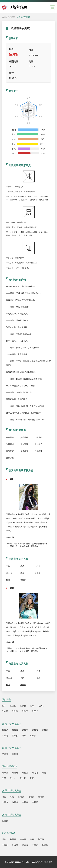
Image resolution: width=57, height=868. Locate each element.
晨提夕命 (10, 458)
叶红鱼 (37, 566)
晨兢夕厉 (38, 444)
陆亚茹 (13, 706)
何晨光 (31, 797)
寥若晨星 (24, 437)
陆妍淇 (15, 711)
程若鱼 (45, 845)
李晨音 (5, 802)
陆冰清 (41, 706)
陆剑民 (5, 711)
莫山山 (9, 573)
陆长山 (33, 778)
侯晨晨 (15, 730)
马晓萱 (25, 845)
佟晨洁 (5, 730)
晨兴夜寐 (10, 451)
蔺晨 (12, 797)
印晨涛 (5, 736)
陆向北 (35, 773)
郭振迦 (15, 754)
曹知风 (23, 580)
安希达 (35, 845)
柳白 (8, 580)
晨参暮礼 (38, 451)
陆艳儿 (25, 773)
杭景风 (13, 839)
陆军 (32, 706)
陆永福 (5, 773)
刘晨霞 (45, 730)
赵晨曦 (15, 802)
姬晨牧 (33, 736)
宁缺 (8, 566)
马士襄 (37, 573)
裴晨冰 (25, 802)
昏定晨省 (38, 437)
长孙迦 (5, 821)
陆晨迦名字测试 (23, 17)
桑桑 (22, 566)
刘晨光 (25, 730)
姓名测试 (11, 17)
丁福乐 (5, 845)
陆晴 (4, 778)
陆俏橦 (23, 706)
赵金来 (15, 845)
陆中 (4, 706)
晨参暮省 (24, 451)
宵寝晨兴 (10, 437)
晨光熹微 (24, 444)
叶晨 (4, 797)
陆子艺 (35, 711)
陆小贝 (23, 778)
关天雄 (41, 839)
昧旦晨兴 (10, 444)
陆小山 (13, 778)
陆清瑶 (15, 773)
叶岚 (4, 839)
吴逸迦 (5, 754)
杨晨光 (21, 797)
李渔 (22, 573)
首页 (4, 17)
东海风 (23, 839)
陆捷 (44, 773)
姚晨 (24, 736)
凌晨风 (41, 797)
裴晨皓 (35, 802)
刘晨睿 (35, 730)
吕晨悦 (15, 736)
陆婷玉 (25, 711)
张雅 (32, 839)
